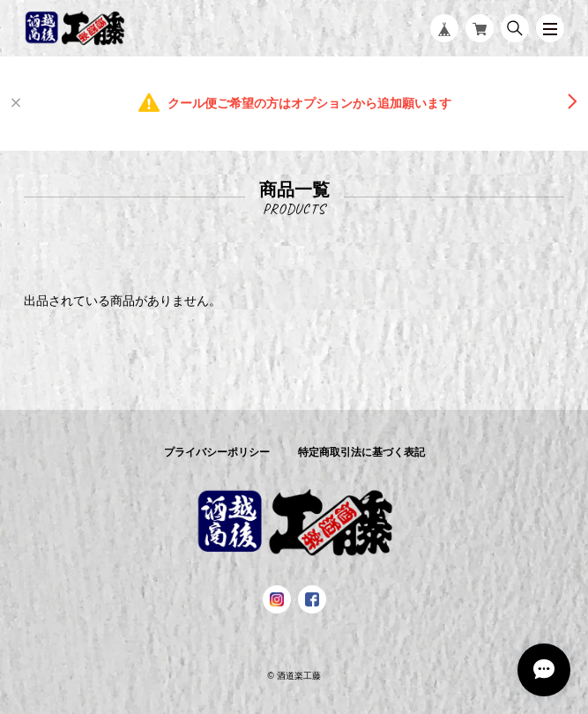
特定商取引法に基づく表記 (361, 452)
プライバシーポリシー (217, 452)
